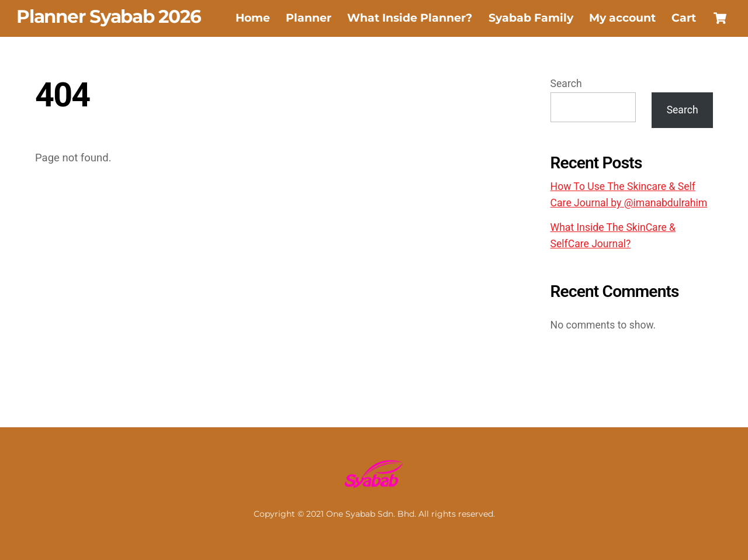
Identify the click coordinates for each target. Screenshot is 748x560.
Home (253, 18)
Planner (309, 18)
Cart (684, 18)
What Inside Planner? (410, 18)
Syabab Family (531, 18)
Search (566, 84)
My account (622, 18)
